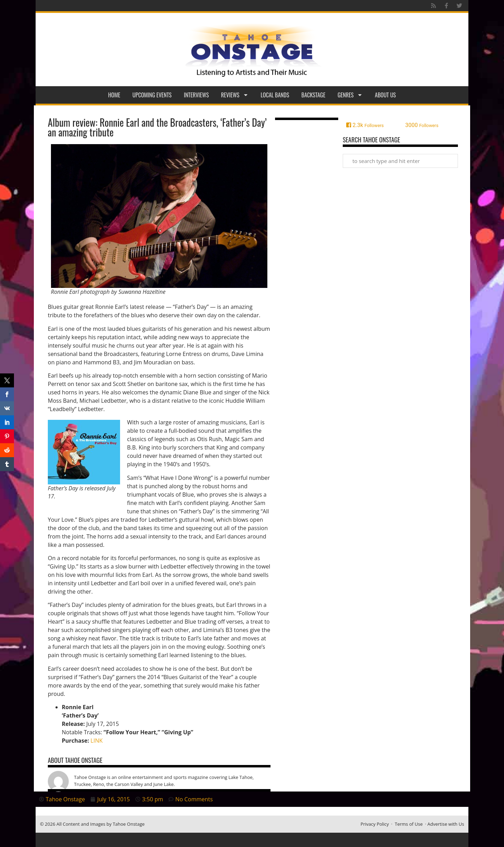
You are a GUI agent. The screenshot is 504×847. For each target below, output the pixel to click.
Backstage (314, 95)
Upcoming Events (152, 95)
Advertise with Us (446, 824)
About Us (385, 95)
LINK (97, 741)
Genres (350, 95)
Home (114, 95)
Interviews (197, 95)
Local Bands (275, 95)
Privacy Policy (375, 824)
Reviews (235, 95)
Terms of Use (409, 824)
